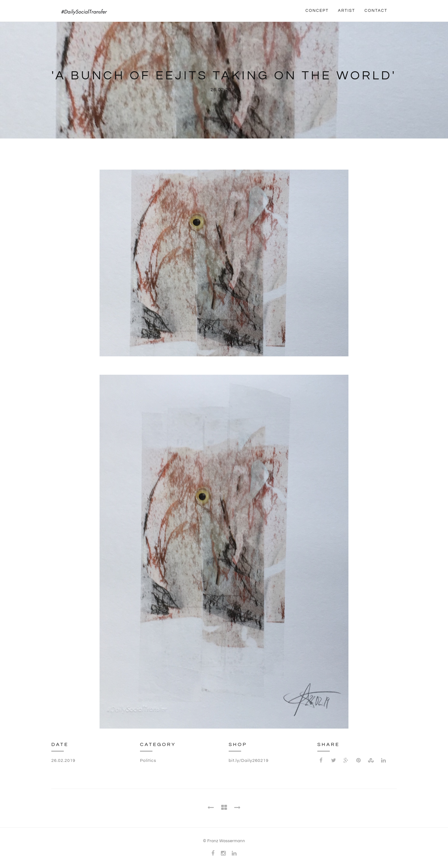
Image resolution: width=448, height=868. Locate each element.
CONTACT (376, 11)
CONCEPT (317, 11)
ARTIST (346, 11)
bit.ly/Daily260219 (249, 761)
